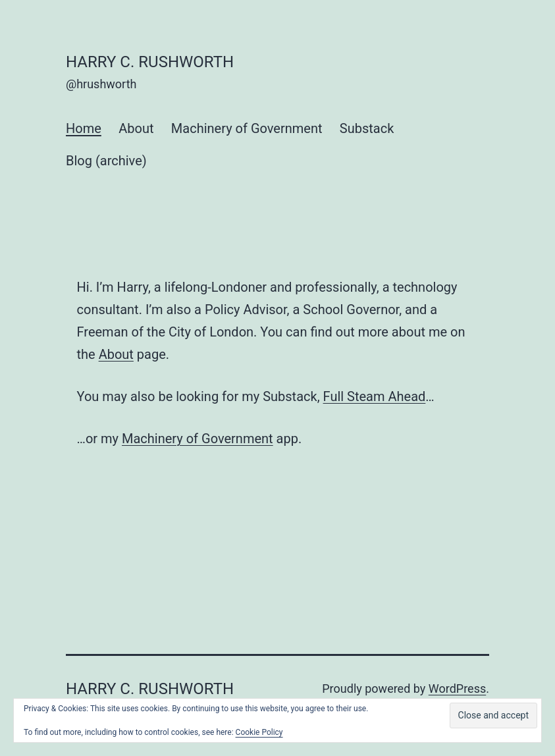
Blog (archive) (106, 161)
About (136, 128)
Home (84, 128)
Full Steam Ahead (375, 396)
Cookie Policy (259, 732)
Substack (367, 128)
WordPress (457, 688)
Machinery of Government (247, 128)
